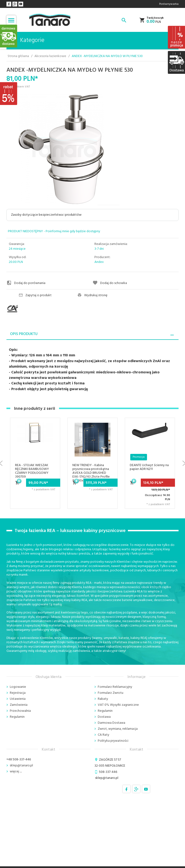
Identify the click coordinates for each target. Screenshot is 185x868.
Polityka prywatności (113, 741)
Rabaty (103, 699)
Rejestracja (18, 693)
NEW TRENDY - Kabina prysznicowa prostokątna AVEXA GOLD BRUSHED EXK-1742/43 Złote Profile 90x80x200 (91, 473)
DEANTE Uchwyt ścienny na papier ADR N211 (149, 467)
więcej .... (16, 772)
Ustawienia (18, 699)
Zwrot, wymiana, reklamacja (118, 729)
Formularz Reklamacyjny (115, 687)
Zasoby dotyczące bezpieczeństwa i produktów (46, 215)
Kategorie (27, 41)
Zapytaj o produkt (35, 295)
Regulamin (17, 717)
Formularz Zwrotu (111, 693)
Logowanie (18, 687)
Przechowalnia (20, 711)
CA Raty (103, 735)
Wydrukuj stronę (92, 295)
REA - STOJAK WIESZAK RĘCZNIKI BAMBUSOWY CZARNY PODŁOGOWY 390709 (32, 471)
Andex (99, 262)
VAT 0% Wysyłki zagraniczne (118, 705)
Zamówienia (19, 705)
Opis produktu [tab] (24, 334)
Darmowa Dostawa (112, 723)
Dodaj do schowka (110, 283)
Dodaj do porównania (26, 283)
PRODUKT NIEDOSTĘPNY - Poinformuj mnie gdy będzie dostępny (54, 231)
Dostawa (104, 717)
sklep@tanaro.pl (21, 766)
